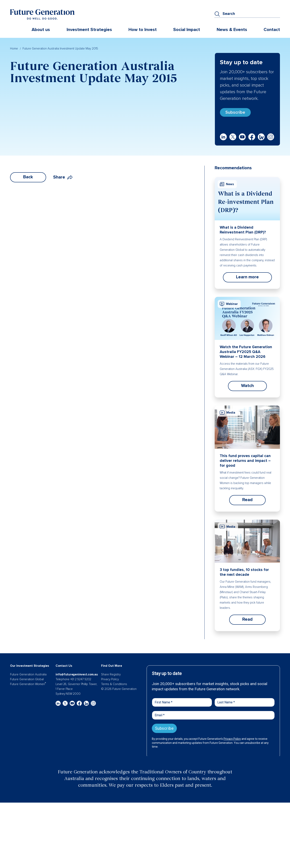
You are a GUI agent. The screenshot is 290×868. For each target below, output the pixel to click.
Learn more (247, 279)
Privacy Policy (110, 681)
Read (247, 501)
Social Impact (187, 30)
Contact (272, 30)
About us (41, 30)
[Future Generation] (42, 15)
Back (28, 179)
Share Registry (111, 676)
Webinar (229, 306)
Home (14, 48)
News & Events (232, 30)
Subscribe (237, 113)
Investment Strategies (89, 30)
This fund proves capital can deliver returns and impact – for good (245, 462)
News (227, 186)
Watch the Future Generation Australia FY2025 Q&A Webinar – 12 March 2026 (246, 353)
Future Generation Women (28, 686)
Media (227, 414)
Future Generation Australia (28, 676)
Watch (247, 387)
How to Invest (143, 30)
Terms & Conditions (114, 686)
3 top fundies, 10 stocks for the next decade (244, 574)
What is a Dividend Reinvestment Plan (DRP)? (243, 232)
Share (63, 179)
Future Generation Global (27, 681)
